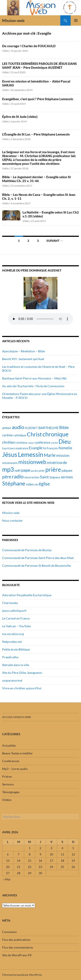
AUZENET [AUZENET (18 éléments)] (31, 428)
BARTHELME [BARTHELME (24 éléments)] (48, 428)
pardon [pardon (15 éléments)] (35, 471)
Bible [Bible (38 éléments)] (64, 427)
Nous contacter (13, 520)
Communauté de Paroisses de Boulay (27, 550)
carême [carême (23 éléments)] (7, 435)
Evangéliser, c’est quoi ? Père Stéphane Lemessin (38, 99)
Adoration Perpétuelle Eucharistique (27, 595)
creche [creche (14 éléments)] (54, 443)
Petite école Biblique (16, 649)
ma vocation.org (13, 634)
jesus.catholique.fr (14, 611)
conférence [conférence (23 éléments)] (42, 442)
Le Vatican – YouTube (16, 626)
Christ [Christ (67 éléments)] (34, 434)
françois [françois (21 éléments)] (52, 448)
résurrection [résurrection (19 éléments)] (32, 477)
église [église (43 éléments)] (44, 484)
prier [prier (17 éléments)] (42, 471)
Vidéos (7, 800)
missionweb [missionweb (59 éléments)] (32, 462)
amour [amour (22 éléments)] (7, 428)
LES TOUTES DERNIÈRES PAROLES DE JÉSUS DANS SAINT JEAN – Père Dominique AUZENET (39, 66)
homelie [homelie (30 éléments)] (65, 448)
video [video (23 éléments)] (30, 484)
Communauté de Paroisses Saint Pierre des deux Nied (38, 558)
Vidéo (6, 51)
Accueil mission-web (17, 717)
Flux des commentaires (18, 947)
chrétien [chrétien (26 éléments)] (9, 442)
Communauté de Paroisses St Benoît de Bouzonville (37, 566)
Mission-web (13, 20)
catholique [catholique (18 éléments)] (20, 435)
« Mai (7, 879)
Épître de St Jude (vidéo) (20, 117)
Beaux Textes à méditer (17, 753)
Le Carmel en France (16, 618)
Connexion (10, 932)
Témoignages (11, 792)
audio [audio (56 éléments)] (18, 427)
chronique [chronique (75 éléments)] (56, 434)
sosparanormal (12, 680)
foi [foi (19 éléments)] (45, 448)
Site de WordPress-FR (17, 955)
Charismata (10, 603)
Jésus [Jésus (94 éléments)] (10, 454)
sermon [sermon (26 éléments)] (67, 477)
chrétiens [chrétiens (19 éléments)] (22, 443)
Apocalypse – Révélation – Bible (24, 351)
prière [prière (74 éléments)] (53, 469)
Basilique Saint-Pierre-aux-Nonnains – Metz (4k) (34, 378)
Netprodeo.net (12, 642)
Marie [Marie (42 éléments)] (50, 455)
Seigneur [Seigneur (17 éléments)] (55, 477)
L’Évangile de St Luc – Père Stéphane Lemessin (36, 134)
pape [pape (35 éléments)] (26, 470)
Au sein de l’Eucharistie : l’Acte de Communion (33, 386)
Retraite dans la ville (16, 665)
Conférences (11, 761)
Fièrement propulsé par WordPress (22, 975)
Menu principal (76, 20)
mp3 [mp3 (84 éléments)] (8, 469)
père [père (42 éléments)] (7, 477)
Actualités (9, 745)
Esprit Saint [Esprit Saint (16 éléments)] (9, 448)
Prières (7, 776)
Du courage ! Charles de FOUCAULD (29, 46)
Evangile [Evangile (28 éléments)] (36, 448)
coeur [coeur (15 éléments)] (31, 443)
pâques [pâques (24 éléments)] (67, 470)
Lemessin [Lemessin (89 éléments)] (31, 454)
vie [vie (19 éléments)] (36, 484)
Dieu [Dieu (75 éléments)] (65, 441)
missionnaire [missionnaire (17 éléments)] (10, 463)
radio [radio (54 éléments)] (18, 476)
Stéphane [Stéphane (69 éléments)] (14, 483)
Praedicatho (10, 657)
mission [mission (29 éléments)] (63, 455)
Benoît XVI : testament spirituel (23, 359)
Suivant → (55, 241)
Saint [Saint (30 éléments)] (44, 477)
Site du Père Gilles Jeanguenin (22, 673)
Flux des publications (16, 940)
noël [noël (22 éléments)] (17, 470)
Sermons (8, 784)
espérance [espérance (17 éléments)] (22, 448)
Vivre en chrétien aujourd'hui (22, 688)
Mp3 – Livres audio (15, 769)
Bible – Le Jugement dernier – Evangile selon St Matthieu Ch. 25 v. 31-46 (37, 179)
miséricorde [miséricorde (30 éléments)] (57, 462)
